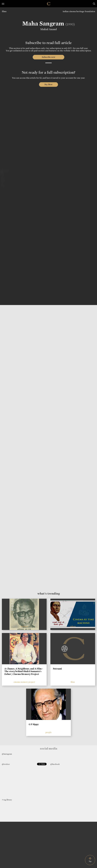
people (48, 732)
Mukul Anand (48, 29)
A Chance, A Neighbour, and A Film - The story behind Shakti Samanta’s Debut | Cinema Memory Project (24, 671)
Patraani (57, 669)
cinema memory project (24, 682)
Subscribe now (49, 57)
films (4, 11)
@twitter (6, 764)
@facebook (55, 764)
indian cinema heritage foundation (79, 11)
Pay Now (48, 84)
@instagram (7, 754)
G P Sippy (34, 724)
